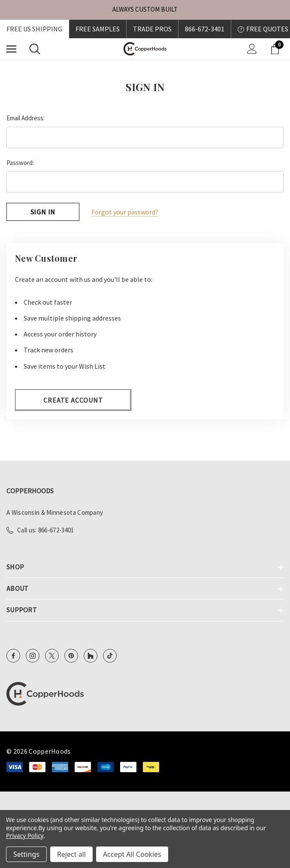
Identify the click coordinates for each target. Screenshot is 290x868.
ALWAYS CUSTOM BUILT (145, 9)
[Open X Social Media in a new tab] (52, 655)
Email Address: (26, 118)
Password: (20, 163)
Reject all (71, 854)
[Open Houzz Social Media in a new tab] (91, 655)
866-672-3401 (205, 29)
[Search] (35, 49)
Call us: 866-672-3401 (45, 530)
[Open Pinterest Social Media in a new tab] (71, 655)
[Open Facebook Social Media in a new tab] (13, 655)
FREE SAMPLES (98, 29)
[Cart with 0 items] (277, 49)
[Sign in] (252, 49)
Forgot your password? (125, 212)
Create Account (73, 400)
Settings (26, 854)
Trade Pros (152, 29)
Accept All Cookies (132, 854)
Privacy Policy (25, 836)
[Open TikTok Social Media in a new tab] (110, 655)
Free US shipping (34, 29)
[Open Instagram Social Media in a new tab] (33, 655)
